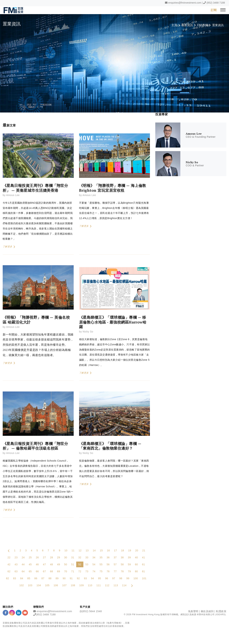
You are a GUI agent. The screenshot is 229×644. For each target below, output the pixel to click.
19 (130, 551)
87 (43, 579)
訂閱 (214, 10)
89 (57, 579)
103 (30, 586)
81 (144, 572)
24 (23, 558)
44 (23, 565)
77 (115, 572)
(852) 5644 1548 (92, 611)
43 (16, 565)
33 (87, 558)
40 (136, 558)
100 (136, 579)
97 (114, 579)
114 (124, 586)
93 (85, 579)
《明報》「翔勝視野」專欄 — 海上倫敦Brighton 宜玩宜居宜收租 (113, 188)
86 (36, 579)
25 (30, 558)
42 (9, 565)
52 (80, 565)
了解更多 (9, 247)
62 (9, 572)
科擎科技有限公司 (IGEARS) (211, 614)
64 (23, 572)
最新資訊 (187, 25)
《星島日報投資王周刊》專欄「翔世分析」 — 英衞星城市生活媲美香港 (35, 188)
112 (107, 586)
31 (73, 558)
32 (80, 558)
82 (8, 579)
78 (122, 572)
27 (44, 558)
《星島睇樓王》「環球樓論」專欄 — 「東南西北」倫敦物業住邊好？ (110, 446)
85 (29, 579)
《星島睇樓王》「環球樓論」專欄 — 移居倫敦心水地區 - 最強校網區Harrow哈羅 (113, 322)
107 (64, 586)
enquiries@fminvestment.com (185, 3)
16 (108, 551)
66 (37, 572)
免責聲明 (193, 611)
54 (94, 565)
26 (37, 558)
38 (122, 558)
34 (94, 558)
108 (73, 586)
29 (59, 558)
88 (50, 579)
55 (101, 565)
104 (39, 586)
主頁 (174, 25)
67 (44, 572)
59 (129, 565)
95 (100, 579)
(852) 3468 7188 (216, 3)
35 (101, 558)
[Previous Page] (9, 551)
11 (73, 551)
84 (22, 579)
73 (87, 572)
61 (144, 565)
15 (101, 551)
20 (137, 551)
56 (108, 565)
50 (66, 565)
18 (123, 551)
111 (99, 586)
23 (16, 558)
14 (94, 551)
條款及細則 (207, 611)
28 (51, 558)
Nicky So (88, 332)
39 (129, 558)
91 (71, 579)
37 (115, 558)
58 (122, 565)
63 (16, 572)
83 (15, 579)
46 (37, 565)
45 (30, 565)
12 (80, 551)
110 (90, 586)
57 (115, 565)
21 (144, 551)
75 (101, 572)
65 (30, 572)
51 (73, 565)
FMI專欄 (203, 25)
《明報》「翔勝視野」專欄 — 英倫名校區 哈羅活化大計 (36, 320)
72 (80, 572)
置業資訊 (218, 25)
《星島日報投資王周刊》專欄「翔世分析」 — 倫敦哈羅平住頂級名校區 (35, 446)
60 (136, 565)
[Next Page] (132, 586)
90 (64, 579)
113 (116, 586)
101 (144, 579)
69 (59, 572)
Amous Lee (13, 195)
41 (144, 558)
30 (66, 558)
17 (115, 551)
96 (107, 579)
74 (94, 572)
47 (44, 565)
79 (129, 572)
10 (66, 551)
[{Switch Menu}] (223, 10)
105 (47, 586)
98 (121, 579)
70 (66, 572)
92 (78, 579)
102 (22, 586)
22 (9, 558)
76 (108, 572)
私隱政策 (221, 611)
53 (87, 565)
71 (73, 572)
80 (136, 572)
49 (59, 565)
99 (128, 579)
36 (108, 558)
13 (87, 551)
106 (56, 586)
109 (81, 586)
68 (51, 572)
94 (93, 579)
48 (51, 565)
